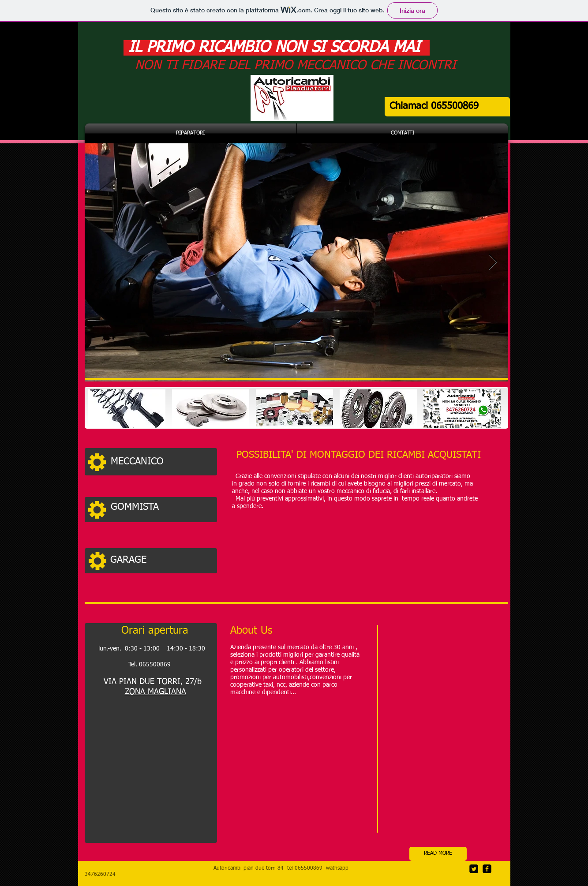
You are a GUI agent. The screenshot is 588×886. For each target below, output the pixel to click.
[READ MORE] (438, 854)
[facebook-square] (487, 869)
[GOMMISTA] (161, 507)
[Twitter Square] (474, 869)
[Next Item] (493, 262)
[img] (127, 409)
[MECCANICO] (161, 462)
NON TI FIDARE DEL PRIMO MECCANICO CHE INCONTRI (296, 65)
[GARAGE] (161, 560)
